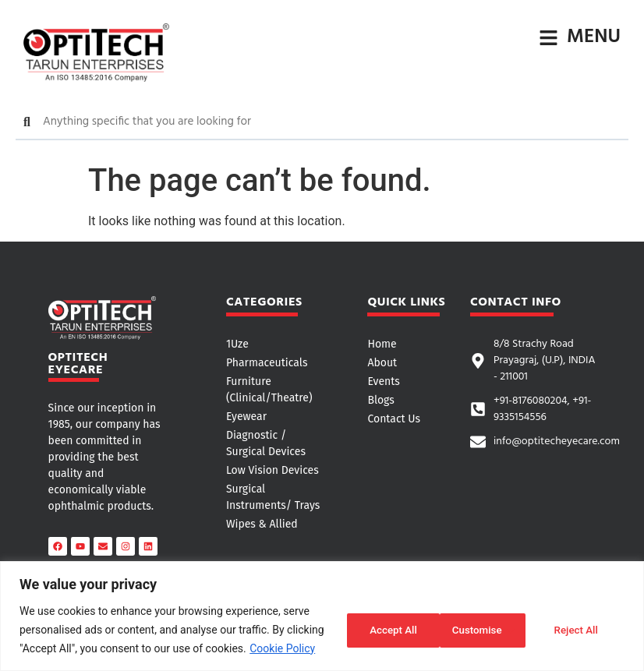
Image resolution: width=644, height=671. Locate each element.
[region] (322, 616)
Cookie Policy (282, 648)
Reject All (478, 630)
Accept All (577, 630)
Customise (376, 630)
